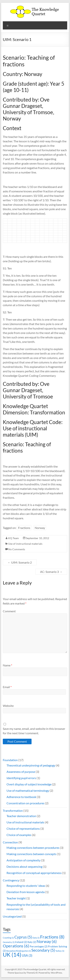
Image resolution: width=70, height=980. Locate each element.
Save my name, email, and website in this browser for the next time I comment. (34, 731)
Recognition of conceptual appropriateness (34, 873)
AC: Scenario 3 (51, 572)
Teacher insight (16, 898)
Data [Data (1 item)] (36, 938)
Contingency (11, 880)
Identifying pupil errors (21, 778)
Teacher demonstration (21, 816)
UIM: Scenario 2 (20, 562)
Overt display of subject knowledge (29, 784)
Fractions (24, 528)
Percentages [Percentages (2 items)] (39, 946)
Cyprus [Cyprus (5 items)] (23, 937)
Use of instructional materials (25, 544)
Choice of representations (23, 828)
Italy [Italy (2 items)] (32, 942)
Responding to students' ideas (26, 886)
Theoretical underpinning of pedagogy (31, 765)
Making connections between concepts (31, 854)
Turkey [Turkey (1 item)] (60, 951)
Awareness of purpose (21, 772)
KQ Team (14, 538)
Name (7, 665)
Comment (9, 611)
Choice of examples (19, 835)
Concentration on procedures (25, 803)
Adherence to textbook (21, 797)
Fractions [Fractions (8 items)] (52, 937)
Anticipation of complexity (24, 860)
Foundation (10, 760)
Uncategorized (12, 916)
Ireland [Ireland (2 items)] (21, 942)
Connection (10, 842)
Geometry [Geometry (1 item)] (9, 942)
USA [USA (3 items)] (27, 955)
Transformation (13, 811)
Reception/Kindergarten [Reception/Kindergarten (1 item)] (19, 951)
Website (8, 706)
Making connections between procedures (33, 848)
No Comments (17, 549)
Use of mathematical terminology (28, 791)
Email (7, 687)
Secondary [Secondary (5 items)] (43, 950)
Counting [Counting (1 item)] (8, 938)
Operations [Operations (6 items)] (16, 946)
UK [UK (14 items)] (12, 955)
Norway (40, 528)
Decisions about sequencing (24, 866)
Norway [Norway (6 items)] (47, 941)
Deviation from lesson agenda (26, 892)
